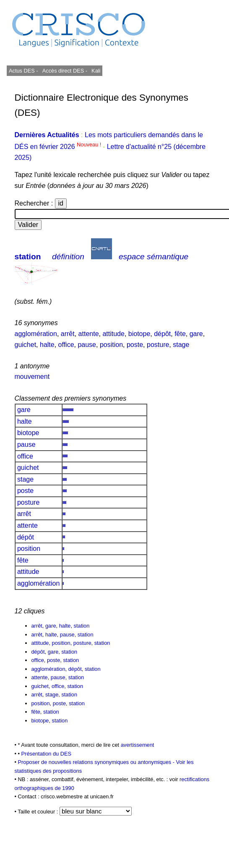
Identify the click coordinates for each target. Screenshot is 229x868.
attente (89, 334)
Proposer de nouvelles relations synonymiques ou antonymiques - (97, 762)
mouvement (32, 377)
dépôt (162, 334)
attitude (113, 334)
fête (180, 334)
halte (47, 345)
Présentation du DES (47, 754)
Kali (96, 71)
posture (158, 345)
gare (196, 334)
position (111, 345)
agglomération (36, 334)
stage (181, 345)
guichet (26, 345)
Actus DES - (23, 71)
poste (135, 345)
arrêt (68, 334)
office (66, 345)
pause (87, 345)
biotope (139, 334)
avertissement (138, 745)
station (28, 257)
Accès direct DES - (65, 71)
